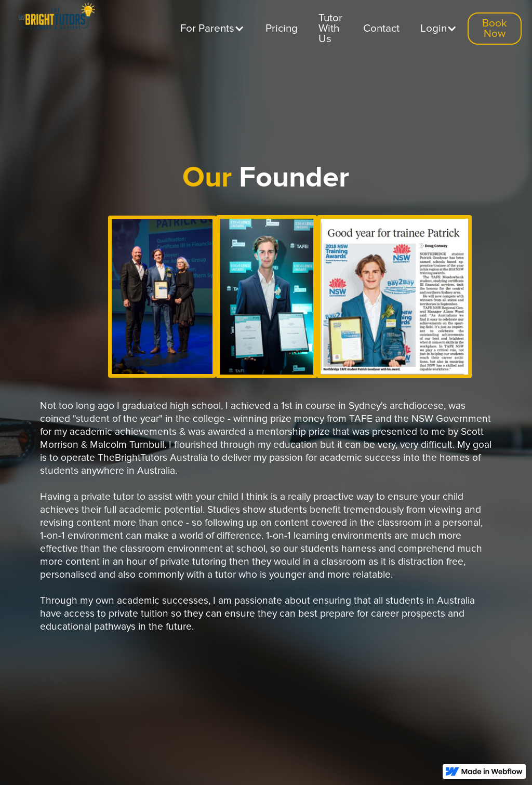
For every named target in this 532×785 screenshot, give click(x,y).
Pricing (282, 28)
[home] (55, 19)
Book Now (495, 28)
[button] (212, 29)
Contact (381, 28)
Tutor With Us (330, 28)
